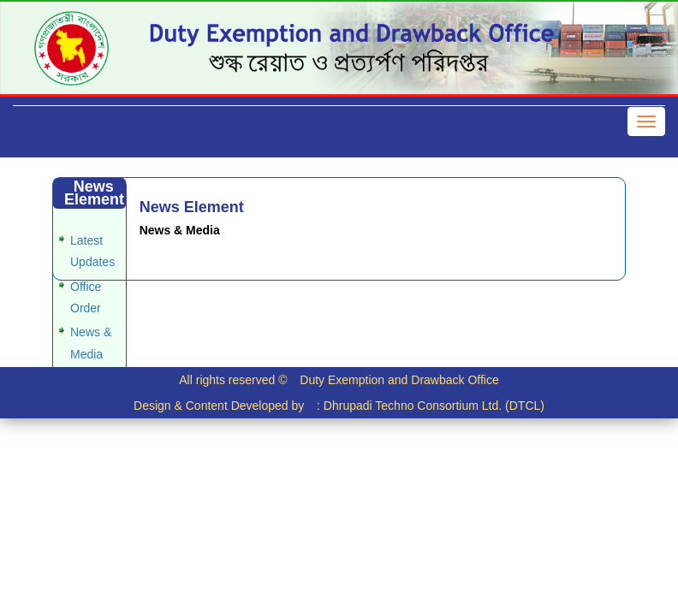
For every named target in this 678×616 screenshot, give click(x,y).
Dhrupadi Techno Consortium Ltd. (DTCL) (434, 406)
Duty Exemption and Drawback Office (399, 380)
